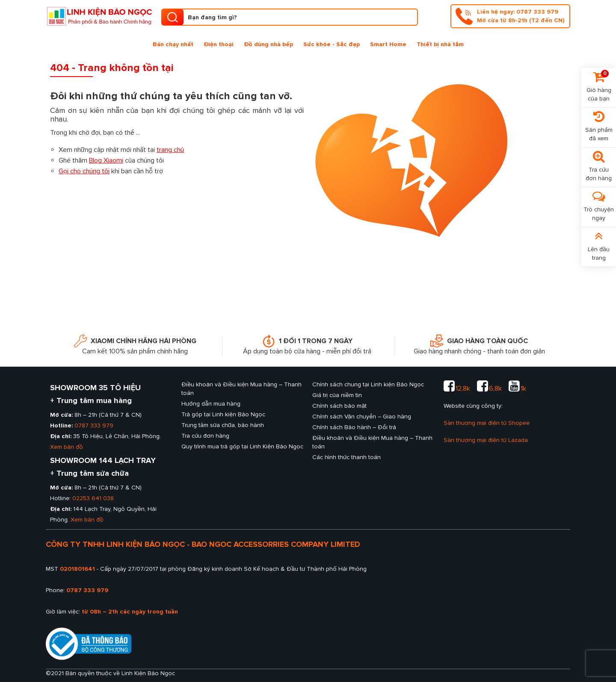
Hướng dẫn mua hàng (211, 404)
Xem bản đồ (67, 447)
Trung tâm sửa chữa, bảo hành (223, 425)
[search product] (172, 17)
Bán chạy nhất (173, 44)
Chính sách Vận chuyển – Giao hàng (362, 417)
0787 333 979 (94, 426)
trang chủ (170, 150)
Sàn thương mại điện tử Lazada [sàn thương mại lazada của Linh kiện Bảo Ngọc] (486, 440)
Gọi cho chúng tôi (84, 171)
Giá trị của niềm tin (337, 395)
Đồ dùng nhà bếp (268, 44)
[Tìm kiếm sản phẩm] (290, 17)
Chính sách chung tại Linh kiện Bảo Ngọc (368, 384)
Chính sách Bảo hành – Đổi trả (354, 427)
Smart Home (388, 44)
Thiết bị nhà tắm (440, 44)
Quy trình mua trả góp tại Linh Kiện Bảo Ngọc (242, 446)
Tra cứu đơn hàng (205, 436)
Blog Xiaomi (106, 160)
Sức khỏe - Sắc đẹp (332, 44)
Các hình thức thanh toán (346, 457)
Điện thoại (219, 44)
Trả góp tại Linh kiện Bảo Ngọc (223, 414)
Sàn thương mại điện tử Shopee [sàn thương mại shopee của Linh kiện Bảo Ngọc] (487, 423)
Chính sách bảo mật (339, 406)
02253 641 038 (93, 498)
